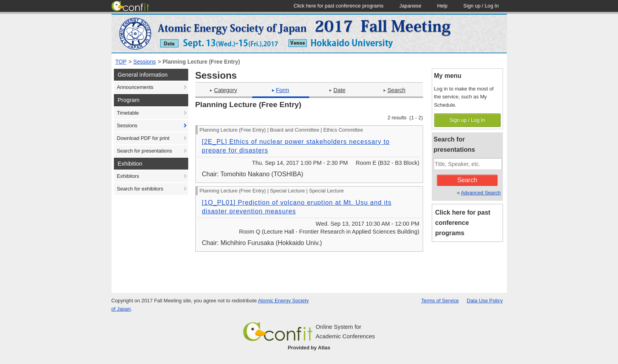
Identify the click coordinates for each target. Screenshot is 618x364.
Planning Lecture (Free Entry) (201, 62)
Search (395, 90)
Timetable (128, 113)
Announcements (135, 87)
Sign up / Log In (467, 120)
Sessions (145, 62)
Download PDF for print (143, 138)
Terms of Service (440, 301)
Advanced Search (481, 193)
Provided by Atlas (309, 348)
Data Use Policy (485, 301)
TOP (121, 62)
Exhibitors (128, 176)
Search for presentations (145, 151)
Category (223, 90)
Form (281, 90)
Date (337, 90)
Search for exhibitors (140, 189)
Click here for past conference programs (463, 223)
